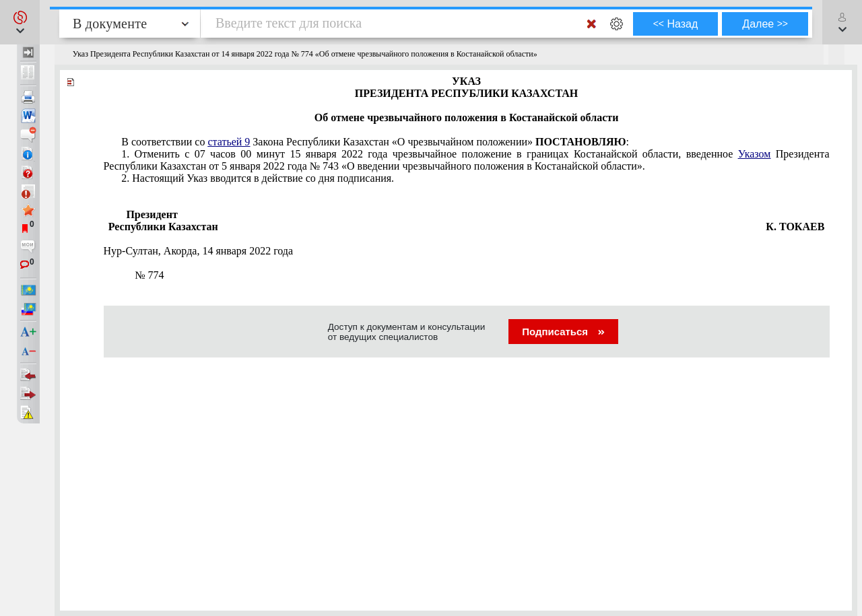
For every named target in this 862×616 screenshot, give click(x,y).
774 (142, 275)
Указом (755, 154)
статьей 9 (229, 142)
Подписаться (563, 332)
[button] (20, 22)
